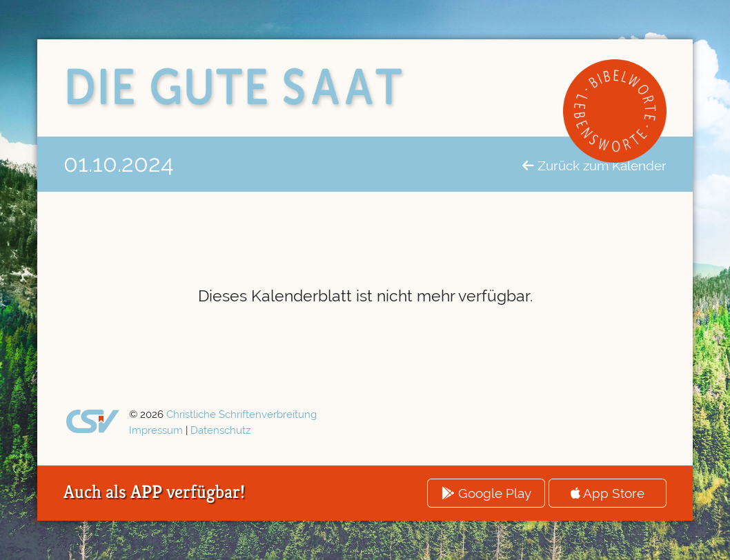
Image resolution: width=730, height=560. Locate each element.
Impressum (156, 430)
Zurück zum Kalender (594, 166)
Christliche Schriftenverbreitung (241, 414)
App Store (608, 493)
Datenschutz (220, 430)
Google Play (486, 493)
